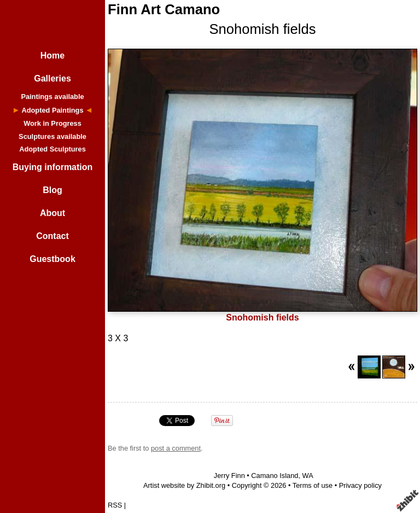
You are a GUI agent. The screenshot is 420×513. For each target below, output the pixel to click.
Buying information (53, 167)
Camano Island (275, 476)
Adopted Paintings (52, 110)
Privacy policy (360, 485)
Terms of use (313, 485)
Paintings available (52, 97)
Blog (52, 190)
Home (52, 56)
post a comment (176, 448)
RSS (115, 505)
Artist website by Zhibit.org (184, 485)
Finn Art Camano (164, 9)
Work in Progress (52, 123)
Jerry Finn (229, 476)
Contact (52, 236)
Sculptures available (52, 136)
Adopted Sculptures (52, 149)
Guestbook (52, 259)
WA (308, 476)
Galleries (52, 78)
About (52, 213)
